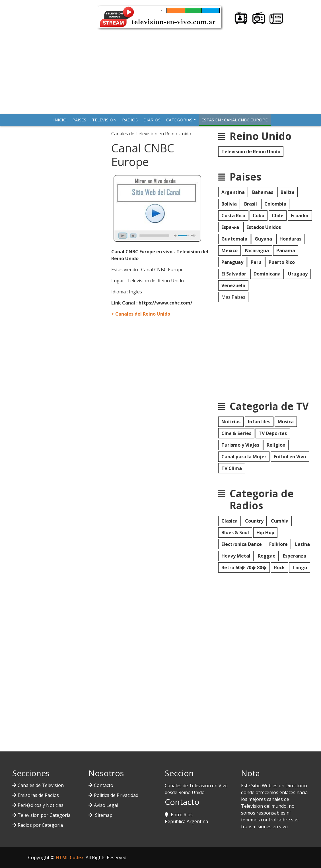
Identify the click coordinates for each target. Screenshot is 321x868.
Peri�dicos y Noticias (41, 805)
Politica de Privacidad (116, 795)
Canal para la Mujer (244, 457)
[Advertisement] (160, 70)
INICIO (60, 120)
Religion (276, 445)
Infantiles (259, 422)
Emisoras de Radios (38, 795)
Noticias (231, 422)
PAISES (79, 120)
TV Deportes (273, 433)
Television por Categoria (44, 815)
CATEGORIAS (179, 120)
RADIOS (130, 120)
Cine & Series (236, 433)
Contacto (104, 785)
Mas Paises (233, 297)
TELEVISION (104, 120)
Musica (286, 422)
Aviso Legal (106, 805)
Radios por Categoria (40, 825)
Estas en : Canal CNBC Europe (235, 120)
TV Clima (232, 468)
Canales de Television (41, 785)
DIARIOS (152, 120)
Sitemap (103, 815)
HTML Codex (70, 857)
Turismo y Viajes (240, 445)
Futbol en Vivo (290, 457)
